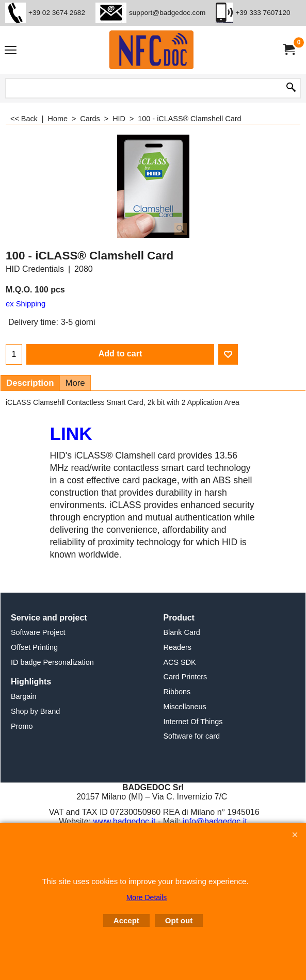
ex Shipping (26, 304)
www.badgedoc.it (125, 821)
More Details (147, 897)
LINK (71, 434)
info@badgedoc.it (215, 821)
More (75, 383)
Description (30, 383)
